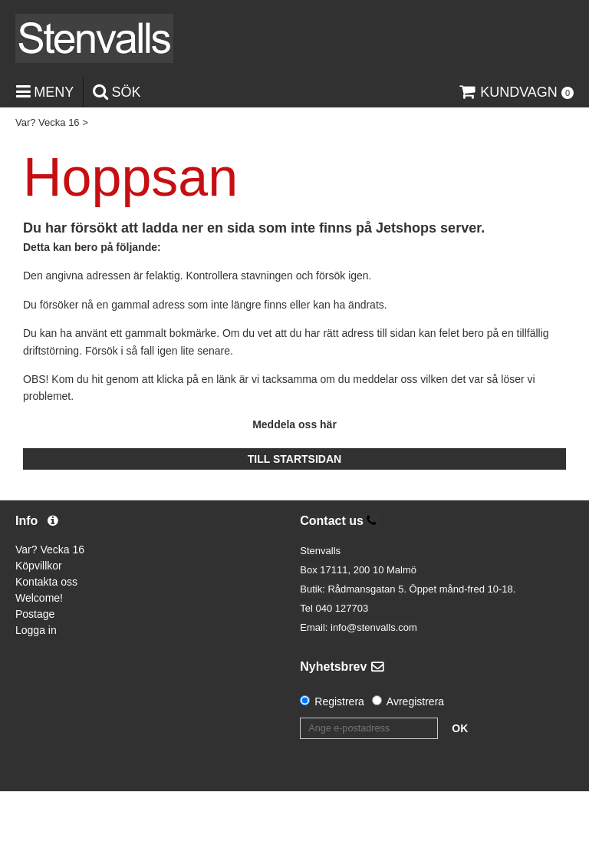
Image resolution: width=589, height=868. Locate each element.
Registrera (339, 701)
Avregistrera (415, 701)
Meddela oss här (294, 424)
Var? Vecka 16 (48, 122)
